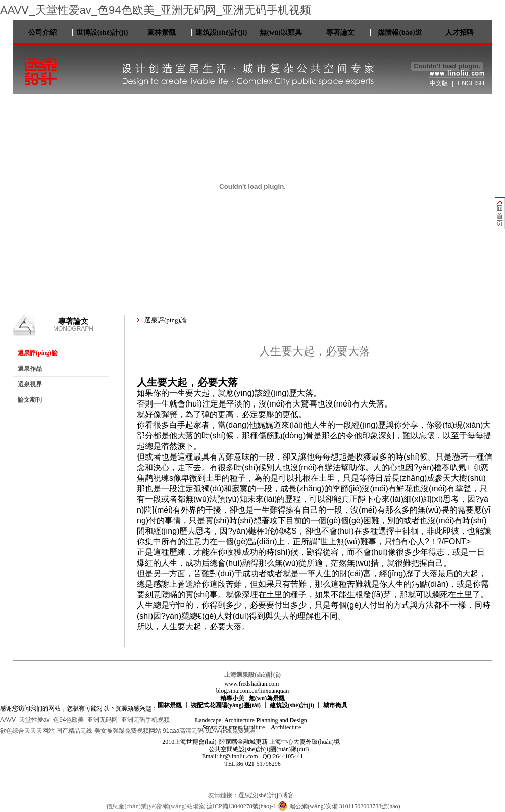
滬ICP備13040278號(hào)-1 (241, 806)
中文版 (439, 83)
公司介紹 (42, 33)
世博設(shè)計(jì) (102, 33)
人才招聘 (460, 33)
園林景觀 (162, 33)
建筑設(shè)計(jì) (221, 33)
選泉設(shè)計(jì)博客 (266, 795)
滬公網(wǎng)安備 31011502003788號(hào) (339, 806)
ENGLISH (471, 83)
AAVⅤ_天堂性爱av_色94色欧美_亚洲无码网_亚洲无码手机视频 (156, 10)
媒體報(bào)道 (400, 33)
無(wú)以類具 (281, 33)
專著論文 (340, 33)
